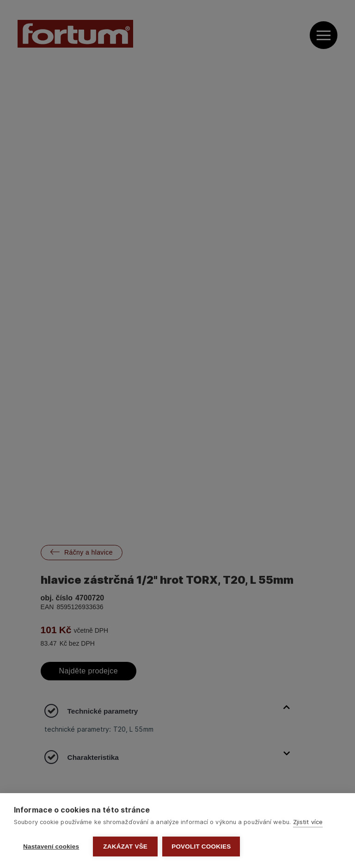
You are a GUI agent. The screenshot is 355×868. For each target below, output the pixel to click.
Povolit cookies (201, 847)
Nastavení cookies (51, 847)
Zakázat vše (125, 847)
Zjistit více (308, 822)
